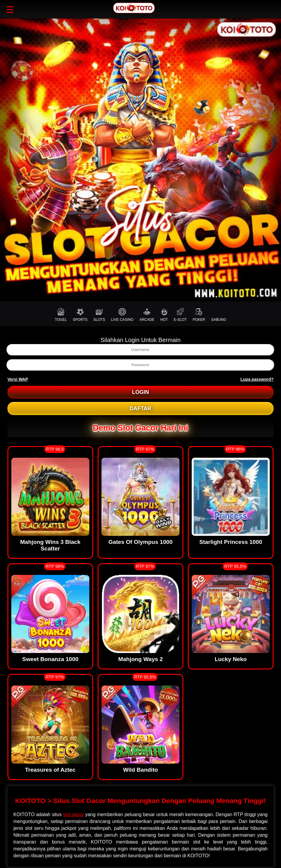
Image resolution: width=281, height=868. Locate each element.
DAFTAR (141, 409)
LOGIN (141, 392)
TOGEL (61, 315)
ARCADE (147, 315)
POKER (199, 315)
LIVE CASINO (122, 315)
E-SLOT (180, 315)
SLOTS (99, 315)
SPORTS (80, 315)
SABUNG (219, 315)
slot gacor (74, 814)
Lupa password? (257, 379)
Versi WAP (18, 379)
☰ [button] (10, 10)
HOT (164, 315)
